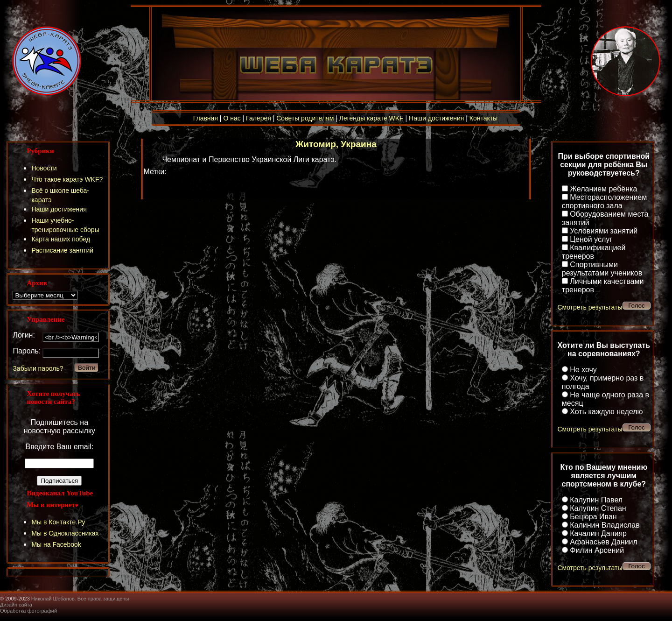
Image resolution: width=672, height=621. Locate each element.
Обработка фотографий (28, 611)
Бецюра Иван (593, 517)
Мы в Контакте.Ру (58, 522)
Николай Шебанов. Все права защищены (80, 599)
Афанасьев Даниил (604, 542)
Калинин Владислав (605, 525)
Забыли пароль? (38, 368)
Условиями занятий (604, 231)
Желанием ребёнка (603, 189)
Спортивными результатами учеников (602, 269)
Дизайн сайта (16, 605)
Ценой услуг (591, 239)
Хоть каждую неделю (606, 412)
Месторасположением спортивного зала (604, 201)
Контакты (483, 118)
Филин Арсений (597, 550)
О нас (232, 118)
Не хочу (583, 370)
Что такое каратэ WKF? (67, 179)
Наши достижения (436, 118)
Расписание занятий (62, 250)
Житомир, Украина (336, 144)
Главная (206, 118)
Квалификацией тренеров (594, 252)
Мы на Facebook (56, 544)
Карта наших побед (61, 239)
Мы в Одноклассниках (65, 533)
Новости (44, 168)
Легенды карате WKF (371, 118)
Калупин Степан (598, 508)
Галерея (259, 118)
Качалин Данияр (598, 533)
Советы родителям (305, 118)
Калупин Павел (596, 500)
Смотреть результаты (590, 307)
